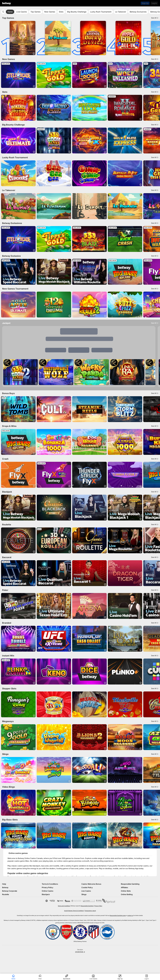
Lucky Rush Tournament (101, 12)
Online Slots (126, 891)
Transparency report (90, 911)
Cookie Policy (87, 887)
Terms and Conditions (64, 906)
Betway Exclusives (138, 12)
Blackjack (46, 894)
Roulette (6, 894)
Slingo (84, 894)
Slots (61, 12)
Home (10, 12)
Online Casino (48, 891)
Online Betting (127, 894)
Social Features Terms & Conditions (74, 911)
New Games (50, 12)
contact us (130, 915)
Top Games (36, 12)
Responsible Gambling (130, 884)
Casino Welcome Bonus (91, 884)
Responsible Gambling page (118, 915)
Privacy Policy (47, 887)
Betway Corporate (10, 891)
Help (4, 884)
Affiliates (124, 887)
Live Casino (22, 12)
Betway (5, 887)
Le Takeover (121, 12)
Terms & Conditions (50, 884)
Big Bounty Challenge (77, 12)
